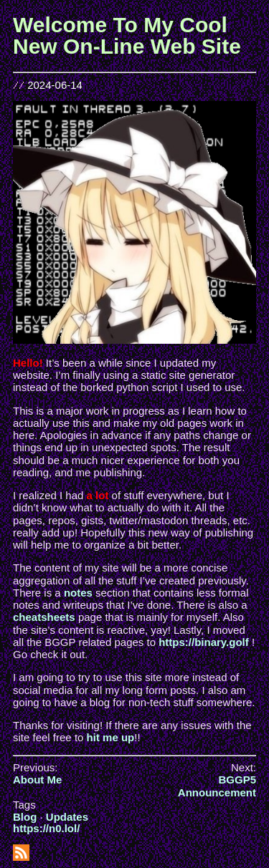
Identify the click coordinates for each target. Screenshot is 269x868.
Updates (67, 817)
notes (78, 593)
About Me (37, 780)
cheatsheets (44, 617)
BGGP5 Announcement (217, 786)
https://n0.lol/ (46, 828)
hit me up (111, 737)
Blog (25, 817)
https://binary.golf (204, 642)
